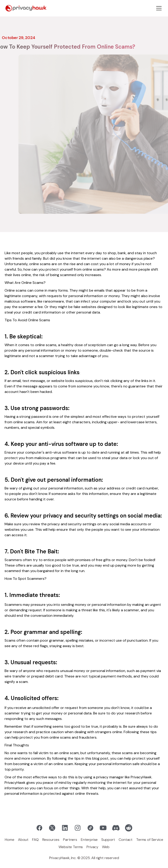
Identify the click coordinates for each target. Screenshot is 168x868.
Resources (51, 840)
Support (108, 840)
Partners (70, 840)
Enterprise (89, 840)
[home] (26, 8)
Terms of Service (150, 840)
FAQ (35, 840)
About (23, 840)
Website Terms (71, 847)
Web (106, 847)
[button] (159, 8)
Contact (126, 840)
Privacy (92, 847)
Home (9, 840)
